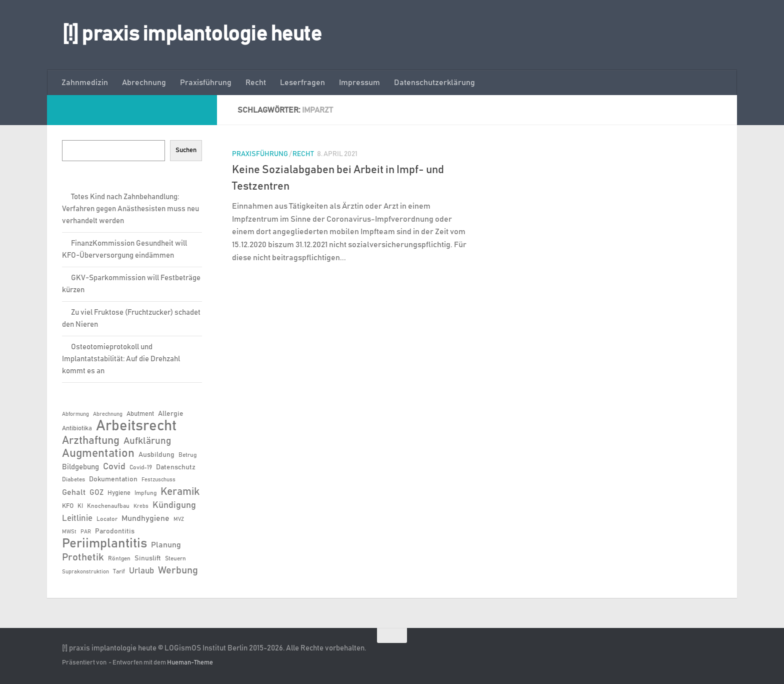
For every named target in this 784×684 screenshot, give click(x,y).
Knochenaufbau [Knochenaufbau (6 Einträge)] (108, 506)
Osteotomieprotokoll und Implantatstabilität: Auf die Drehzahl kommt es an (121, 359)
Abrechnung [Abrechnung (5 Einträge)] (108, 414)
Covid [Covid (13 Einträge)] (114, 467)
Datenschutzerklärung (434, 83)
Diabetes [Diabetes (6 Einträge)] (73, 479)
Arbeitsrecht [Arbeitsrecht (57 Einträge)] (136, 426)
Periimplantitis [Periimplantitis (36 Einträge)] (104, 544)
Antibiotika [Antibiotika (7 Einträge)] (77, 429)
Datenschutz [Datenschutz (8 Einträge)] (176, 467)
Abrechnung (144, 83)
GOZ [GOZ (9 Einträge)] (96, 493)
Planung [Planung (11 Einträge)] (166, 545)
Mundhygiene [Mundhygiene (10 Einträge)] (145, 519)
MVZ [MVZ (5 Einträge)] (179, 519)
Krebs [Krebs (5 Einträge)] (141, 506)
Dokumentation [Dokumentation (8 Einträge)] (113, 479)
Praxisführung (206, 83)
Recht (256, 83)
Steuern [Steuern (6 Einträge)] (175, 558)
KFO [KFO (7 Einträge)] (68, 506)
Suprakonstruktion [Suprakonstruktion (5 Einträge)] (85, 572)
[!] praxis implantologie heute (192, 35)
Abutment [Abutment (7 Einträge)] (140, 414)
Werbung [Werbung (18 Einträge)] (178, 570)
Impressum (359, 83)
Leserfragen (302, 83)
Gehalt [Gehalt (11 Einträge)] (74, 492)
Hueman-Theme (190, 663)
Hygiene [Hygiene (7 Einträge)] (119, 493)
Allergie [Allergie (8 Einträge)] (171, 414)
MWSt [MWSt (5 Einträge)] (69, 532)
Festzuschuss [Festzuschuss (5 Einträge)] (158, 480)
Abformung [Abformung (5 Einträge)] (75, 414)
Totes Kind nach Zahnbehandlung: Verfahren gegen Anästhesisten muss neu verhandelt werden (130, 209)
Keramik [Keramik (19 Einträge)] (180, 492)
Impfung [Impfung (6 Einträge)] (145, 493)
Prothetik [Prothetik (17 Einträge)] (83, 557)
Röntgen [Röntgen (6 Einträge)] (119, 558)
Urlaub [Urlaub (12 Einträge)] (141, 571)
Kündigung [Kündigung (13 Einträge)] (174, 505)
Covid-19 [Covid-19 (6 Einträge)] (141, 467)
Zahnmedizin (85, 83)
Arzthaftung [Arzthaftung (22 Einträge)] (91, 441)
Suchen (186, 150)
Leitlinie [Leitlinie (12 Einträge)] (77, 518)
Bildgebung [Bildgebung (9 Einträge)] (80, 467)
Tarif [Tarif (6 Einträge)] (119, 571)
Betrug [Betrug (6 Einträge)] (187, 455)
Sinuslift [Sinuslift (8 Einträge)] (148, 558)
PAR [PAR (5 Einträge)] (86, 532)
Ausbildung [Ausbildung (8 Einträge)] (156, 455)
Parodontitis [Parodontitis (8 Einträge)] (115, 531)
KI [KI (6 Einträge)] (80, 506)
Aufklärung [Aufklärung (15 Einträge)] (147, 441)
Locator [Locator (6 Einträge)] (107, 519)
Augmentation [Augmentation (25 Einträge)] (98, 454)
